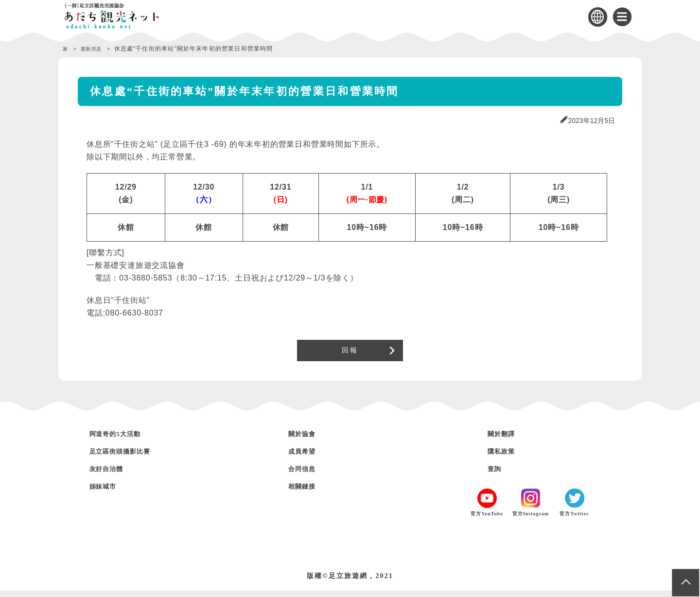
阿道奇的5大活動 (123, 440)
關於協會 (306, 440)
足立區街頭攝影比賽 (130, 457)
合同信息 (306, 475)
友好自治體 (112, 475)
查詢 (497, 475)
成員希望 (306, 457)
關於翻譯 (506, 440)
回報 (350, 353)
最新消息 (96, 49)
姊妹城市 (107, 492)
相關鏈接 (306, 492)
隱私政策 (506, 457)
